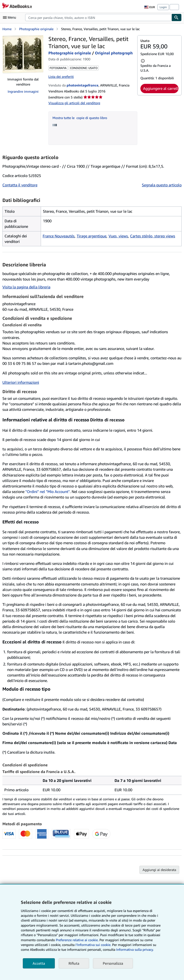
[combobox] (98, 17)
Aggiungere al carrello (161, 88)
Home (7, 29)
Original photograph (114, 53)
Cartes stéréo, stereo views (153, 236)
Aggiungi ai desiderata (159, 870)
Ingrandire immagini (23, 91)
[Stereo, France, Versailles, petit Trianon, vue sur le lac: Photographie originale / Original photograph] (23, 54)
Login (163, 7)
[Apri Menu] (11, 17)
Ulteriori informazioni (21, 382)
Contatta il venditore (20, 185)
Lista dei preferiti (61, 77)
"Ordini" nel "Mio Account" (48, 492)
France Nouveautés (59, 236)
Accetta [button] (39, 963)
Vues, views (118, 236)
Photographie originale (36, 29)
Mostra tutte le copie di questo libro (80, 118)
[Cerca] (177, 17)
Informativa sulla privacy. (135, 949)
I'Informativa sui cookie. (93, 945)
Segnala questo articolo (162, 185)
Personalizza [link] (113, 963)
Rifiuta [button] (74, 963)
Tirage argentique (92, 236)
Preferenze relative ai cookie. (77, 940)
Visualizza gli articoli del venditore (74, 103)
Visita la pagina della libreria (26, 287)
